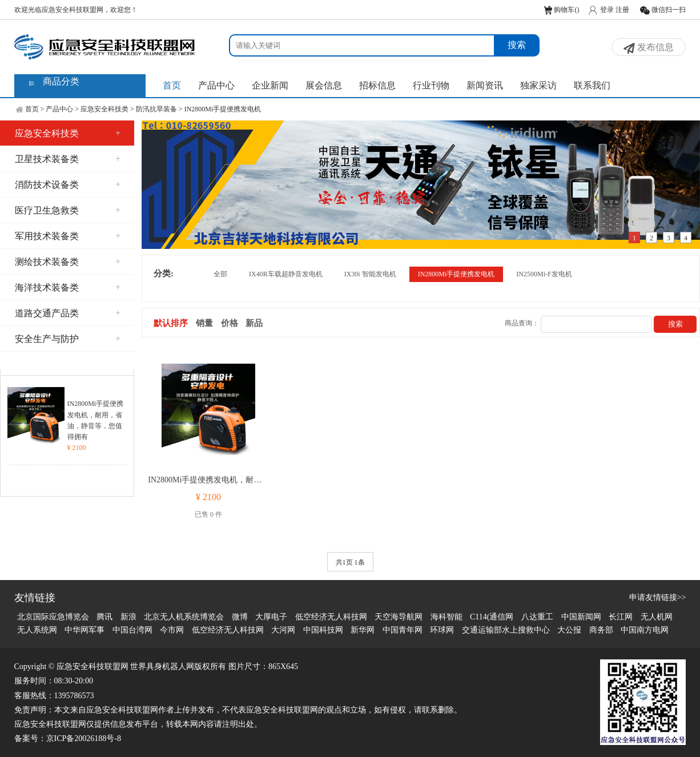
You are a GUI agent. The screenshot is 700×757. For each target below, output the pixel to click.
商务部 (601, 630)
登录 (607, 10)
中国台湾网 (132, 630)
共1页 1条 (350, 562)
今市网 (172, 630)
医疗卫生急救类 (68, 210)
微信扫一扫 (663, 10)
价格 (230, 323)
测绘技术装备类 (68, 262)
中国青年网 (403, 630)
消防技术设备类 (68, 185)
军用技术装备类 (68, 236)
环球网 (442, 630)
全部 (220, 274)
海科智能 (446, 617)
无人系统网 (37, 630)
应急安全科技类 (104, 109)
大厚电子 (271, 617)
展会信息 (324, 85)
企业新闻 (270, 85)
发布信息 (649, 48)
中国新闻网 (581, 617)
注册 (622, 10)
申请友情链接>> (658, 597)
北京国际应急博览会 (53, 617)
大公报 (569, 630)
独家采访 (538, 85)
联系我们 (592, 85)
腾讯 (104, 617)
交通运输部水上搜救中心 (506, 630)
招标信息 (377, 85)
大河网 (283, 630)
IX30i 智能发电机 (370, 274)
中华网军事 (85, 630)
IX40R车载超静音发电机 (286, 274)
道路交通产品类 (68, 313)
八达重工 (537, 617)
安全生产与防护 (68, 339)
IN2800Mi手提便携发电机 (223, 109)
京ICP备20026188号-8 (84, 738)
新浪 (128, 617)
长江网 (621, 617)
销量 (204, 323)
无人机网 (657, 617)
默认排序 (171, 323)
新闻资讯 (485, 85)
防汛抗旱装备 (156, 109)
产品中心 (216, 85)
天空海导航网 (399, 617)
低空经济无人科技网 (331, 617)
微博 (240, 617)
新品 (254, 323)
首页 (172, 85)
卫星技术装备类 (68, 159)
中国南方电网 (645, 630)
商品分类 (61, 81)
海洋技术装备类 (68, 287)
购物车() (562, 10)
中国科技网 (323, 630)
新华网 (363, 630)
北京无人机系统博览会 (184, 617)
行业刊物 (431, 85)
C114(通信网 (492, 617)
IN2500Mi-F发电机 (544, 274)
